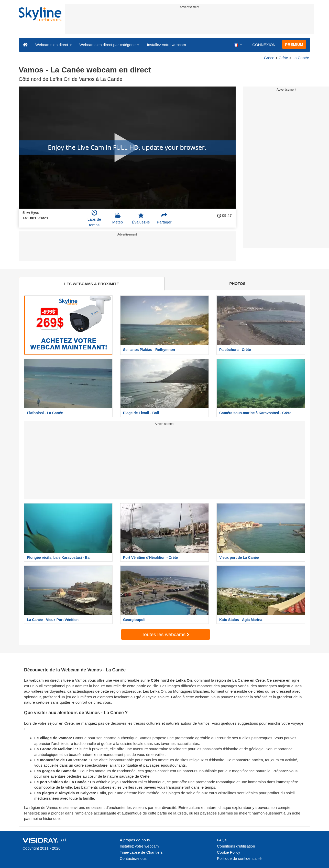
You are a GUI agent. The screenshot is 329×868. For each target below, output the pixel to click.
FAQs (222, 840)
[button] (238, 45)
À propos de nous (135, 840)
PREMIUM (294, 44)
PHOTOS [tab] (237, 283)
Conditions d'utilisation (236, 846)
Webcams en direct (53, 45)
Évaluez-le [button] (141, 218)
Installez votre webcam (166, 45)
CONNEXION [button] (264, 45)
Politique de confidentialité (239, 858)
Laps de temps (94, 218)
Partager (164, 218)
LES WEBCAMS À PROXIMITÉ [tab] (92, 284)
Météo (118, 218)
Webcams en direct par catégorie (109, 45)
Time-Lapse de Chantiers (141, 852)
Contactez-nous (133, 858)
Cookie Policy (229, 852)
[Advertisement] (189, 22)
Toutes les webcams (166, 634)
